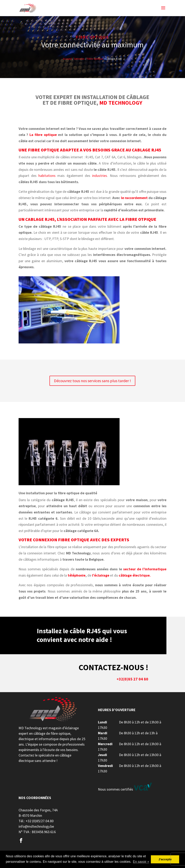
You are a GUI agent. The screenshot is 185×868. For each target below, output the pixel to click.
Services (79, 59)
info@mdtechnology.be (36, 826)
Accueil (67, 59)
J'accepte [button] (165, 859)
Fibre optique (95, 59)
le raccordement (134, 198)
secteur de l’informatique (145, 569)
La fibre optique (43, 135)
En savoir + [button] (141, 862)
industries (100, 176)
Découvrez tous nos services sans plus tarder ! (92, 381)
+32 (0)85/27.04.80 (40, 821)
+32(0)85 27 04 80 (132, 679)
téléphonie (77, 575)
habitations (47, 176)
